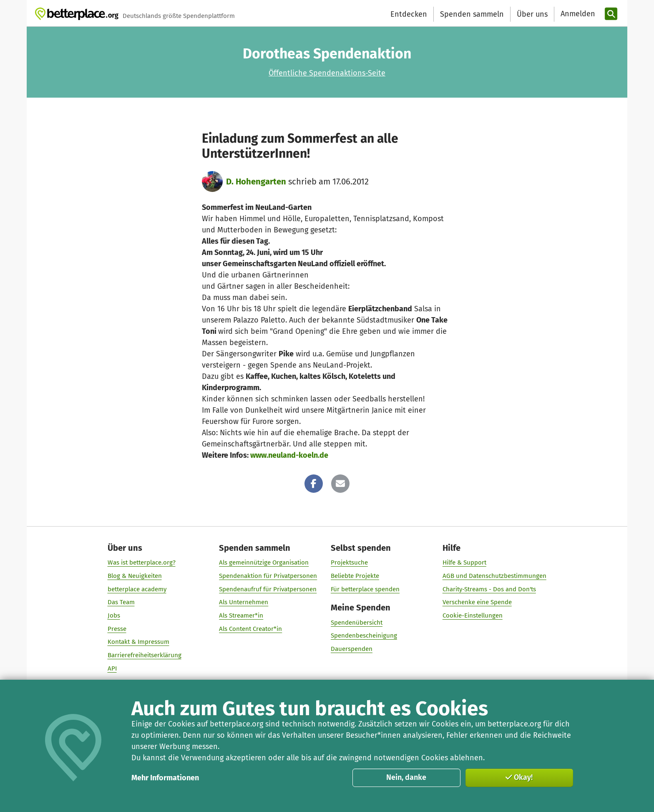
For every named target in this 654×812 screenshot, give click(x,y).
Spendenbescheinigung (364, 635)
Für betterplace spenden (365, 589)
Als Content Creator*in (250, 629)
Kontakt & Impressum (138, 642)
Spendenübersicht (357, 623)
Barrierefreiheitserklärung (145, 655)
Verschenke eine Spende (477, 602)
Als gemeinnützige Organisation (264, 562)
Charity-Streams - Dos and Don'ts (489, 589)
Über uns (532, 14)
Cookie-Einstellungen (473, 615)
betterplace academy (137, 589)
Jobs (114, 615)
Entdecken (409, 14)
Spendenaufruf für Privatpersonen (268, 589)
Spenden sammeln (472, 14)
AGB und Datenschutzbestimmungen (494, 576)
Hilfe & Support (464, 562)
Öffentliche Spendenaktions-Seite (327, 73)
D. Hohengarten (256, 182)
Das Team (121, 602)
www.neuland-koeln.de (289, 455)
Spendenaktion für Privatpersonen (268, 576)
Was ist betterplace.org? (142, 562)
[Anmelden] (577, 14)
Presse (117, 629)
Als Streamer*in (241, 615)
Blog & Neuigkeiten (135, 576)
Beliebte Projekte (355, 576)
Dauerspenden (352, 649)
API (112, 668)
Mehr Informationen (165, 778)
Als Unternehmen (244, 602)
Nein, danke (406, 777)
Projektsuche (349, 562)
